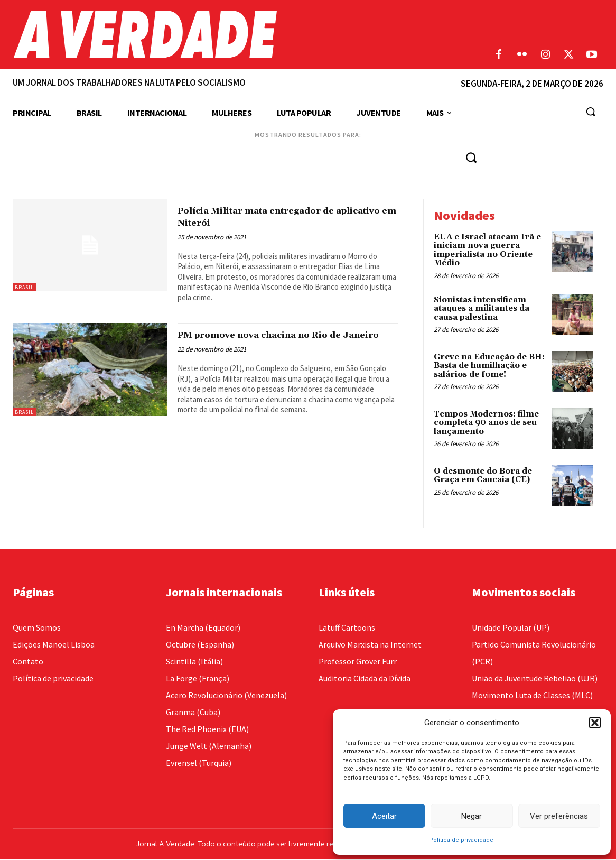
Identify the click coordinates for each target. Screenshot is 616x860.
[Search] (471, 157)
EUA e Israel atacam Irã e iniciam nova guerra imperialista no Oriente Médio (487, 250)
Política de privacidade (461, 840)
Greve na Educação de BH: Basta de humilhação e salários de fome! (489, 366)
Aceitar (384, 816)
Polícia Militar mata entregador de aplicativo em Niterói (278, 216)
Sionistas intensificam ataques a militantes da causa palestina (482, 309)
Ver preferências (559, 816)
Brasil (24, 287)
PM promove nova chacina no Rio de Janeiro (281, 341)
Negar (472, 816)
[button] (595, 723)
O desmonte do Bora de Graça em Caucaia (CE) (483, 476)
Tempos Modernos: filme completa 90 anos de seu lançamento (486, 423)
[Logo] (231, 34)
